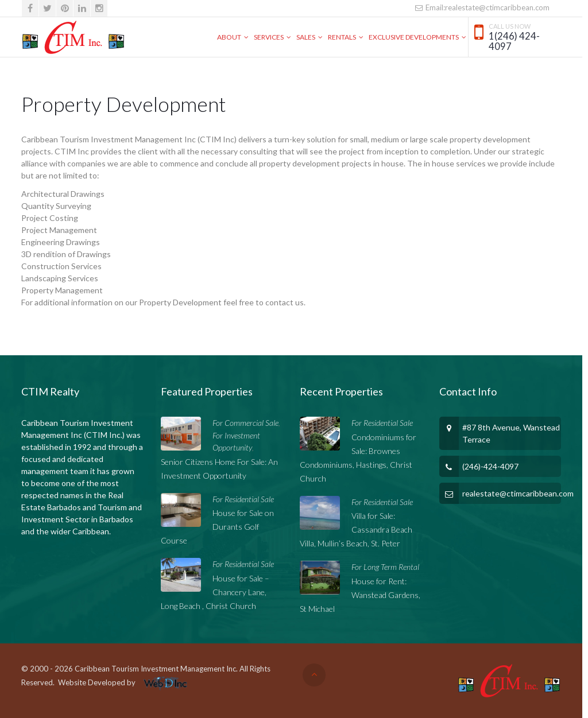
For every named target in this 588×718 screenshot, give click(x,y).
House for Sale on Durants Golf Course (217, 527)
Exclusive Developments (414, 37)
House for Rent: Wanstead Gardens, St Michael (360, 595)
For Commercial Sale (245, 423)
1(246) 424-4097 (514, 42)
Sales (306, 37)
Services (269, 37)
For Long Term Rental (385, 567)
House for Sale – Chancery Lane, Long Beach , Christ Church (215, 592)
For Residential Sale (243, 499)
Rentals (342, 37)
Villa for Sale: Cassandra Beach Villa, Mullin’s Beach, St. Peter (356, 529)
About (229, 37)
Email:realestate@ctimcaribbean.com (482, 7)
